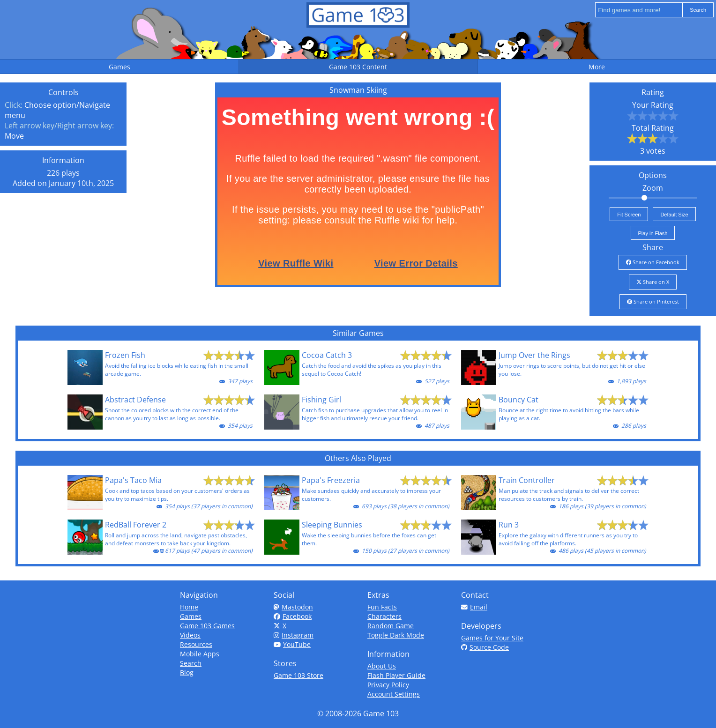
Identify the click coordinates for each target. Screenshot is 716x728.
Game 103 (381, 713)
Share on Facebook (653, 262)
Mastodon (293, 607)
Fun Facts (382, 607)
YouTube (292, 644)
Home (189, 607)
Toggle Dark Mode (396, 635)
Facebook (293, 616)
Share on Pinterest (653, 301)
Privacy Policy (388, 685)
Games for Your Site (492, 638)
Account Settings (394, 694)
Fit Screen (629, 215)
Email (474, 607)
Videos (190, 635)
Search (191, 663)
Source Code (485, 647)
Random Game (391, 626)
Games (191, 616)
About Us (382, 666)
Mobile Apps (200, 654)
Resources (196, 644)
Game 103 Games (207, 626)
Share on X (653, 282)
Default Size (674, 215)
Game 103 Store (298, 675)
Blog (187, 672)
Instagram (294, 635)
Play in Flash (653, 233)
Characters (384, 616)
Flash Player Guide (396, 675)
